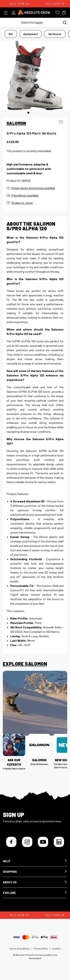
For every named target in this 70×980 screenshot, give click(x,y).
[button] (35, 861)
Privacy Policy (41, 949)
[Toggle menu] (7, 13)
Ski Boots (55, 34)
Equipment (31, 34)
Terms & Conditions (20, 949)
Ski (11, 34)
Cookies (56, 949)
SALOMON (16, 123)
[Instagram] (27, 842)
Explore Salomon (25, 664)
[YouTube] (43, 842)
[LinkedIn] (59, 842)
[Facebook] (11, 842)
